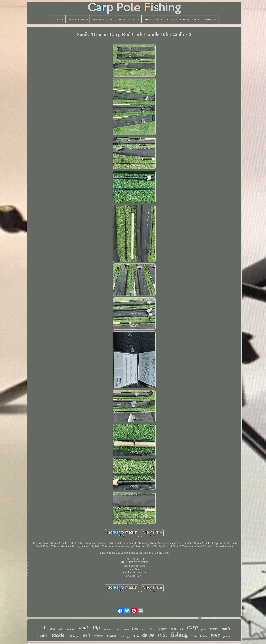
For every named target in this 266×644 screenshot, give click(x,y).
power (204, 630)
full (152, 629)
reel (122, 636)
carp (192, 627)
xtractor (214, 629)
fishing (179, 635)
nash (226, 628)
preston (227, 636)
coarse (112, 636)
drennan (117, 629)
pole (215, 635)
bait (53, 629)
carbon (126, 630)
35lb (136, 636)
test (128, 637)
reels (86, 635)
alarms (99, 636)
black (204, 636)
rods (163, 635)
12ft (43, 627)
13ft (182, 629)
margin (107, 629)
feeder (162, 628)
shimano (70, 629)
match (43, 635)
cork (60, 629)
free (135, 628)
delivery (73, 636)
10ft (96, 628)
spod (174, 629)
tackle (58, 635)
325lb (194, 636)
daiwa (148, 635)
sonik (84, 628)
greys (144, 629)
